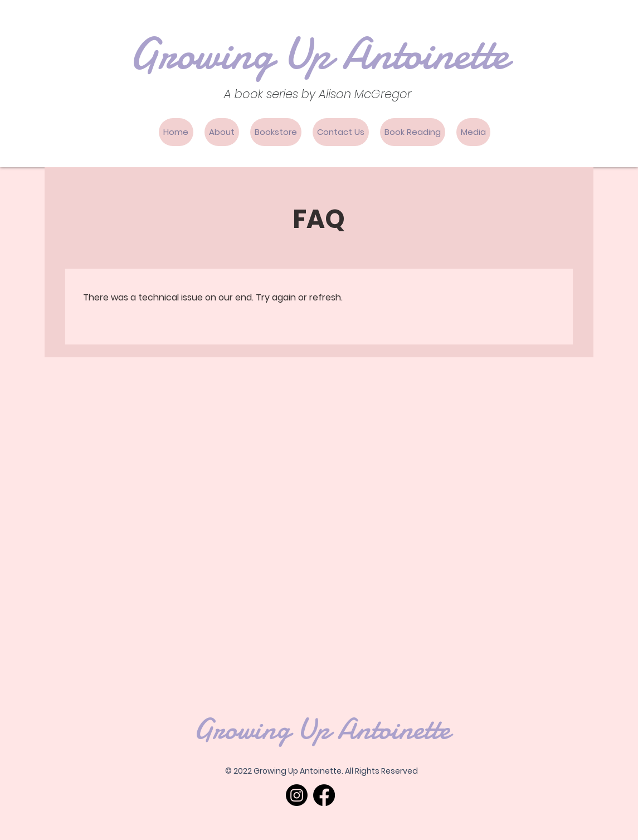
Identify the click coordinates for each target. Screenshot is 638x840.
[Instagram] (297, 795)
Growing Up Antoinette (319, 54)
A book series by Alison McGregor (318, 94)
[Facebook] (324, 795)
